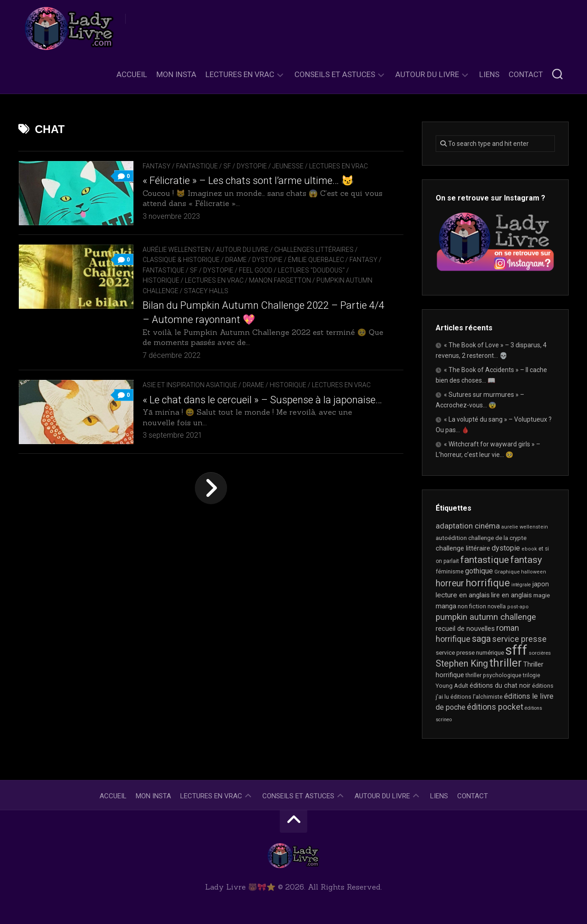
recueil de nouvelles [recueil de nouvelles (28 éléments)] (465, 629)
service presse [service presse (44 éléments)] (519, 639)
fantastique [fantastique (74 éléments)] (485, 559)
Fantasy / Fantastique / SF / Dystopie (205, 166)
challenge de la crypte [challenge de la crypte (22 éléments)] (497, 538)
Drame (236, 260)
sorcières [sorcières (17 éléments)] (540, 653)
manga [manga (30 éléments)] (446, 606)
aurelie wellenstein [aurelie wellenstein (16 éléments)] (525, 527)
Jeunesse (288, 166)
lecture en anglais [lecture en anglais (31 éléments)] (463, 595)
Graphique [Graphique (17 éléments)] (507, 572)
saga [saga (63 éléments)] (481, 639)
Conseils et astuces (335, 74)
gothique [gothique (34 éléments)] (479, 571)
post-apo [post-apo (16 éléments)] (518, 607)
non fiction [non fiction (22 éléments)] (472, 606)
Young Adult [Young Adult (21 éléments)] (452, 686)
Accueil (132, 74)
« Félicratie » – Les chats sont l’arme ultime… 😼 (248, 181)
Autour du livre (427, 74)
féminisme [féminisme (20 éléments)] (450, 571)
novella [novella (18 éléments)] (497, 607)
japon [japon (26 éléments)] (541, 584)
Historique (161, 280)
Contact (526, 74)
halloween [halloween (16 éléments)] (534, 572)
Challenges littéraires (314, 250)
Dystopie (267, 260)
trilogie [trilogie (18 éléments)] (532, 675)
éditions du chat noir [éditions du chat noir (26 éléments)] (500, 685)
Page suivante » (211, 488)
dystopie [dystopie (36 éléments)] (506, 548)
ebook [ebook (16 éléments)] (529, 549)
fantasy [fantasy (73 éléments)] (526, 560)
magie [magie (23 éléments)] (542, 595)
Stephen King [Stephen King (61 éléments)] (462, 664)
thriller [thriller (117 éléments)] (506, 663)
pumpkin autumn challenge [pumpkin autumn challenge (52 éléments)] (486, 617)
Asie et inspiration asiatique (190, 385)
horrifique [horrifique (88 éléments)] (488, 583)
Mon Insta (176, 74)
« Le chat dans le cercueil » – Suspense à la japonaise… (262, 400)
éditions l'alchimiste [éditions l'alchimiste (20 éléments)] (476, 697)
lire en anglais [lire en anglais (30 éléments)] (512, 595)
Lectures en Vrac (240, 74)
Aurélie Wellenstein (177, 250)
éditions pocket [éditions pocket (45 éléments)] (495, 707)
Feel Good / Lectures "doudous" (292, 270)
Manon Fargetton (280, 280)
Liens (489, 74)
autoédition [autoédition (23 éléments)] (451, 538)
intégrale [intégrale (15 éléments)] (521, 585)
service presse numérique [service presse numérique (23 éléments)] (470, 653)
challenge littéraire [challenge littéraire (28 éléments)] (463, 548)
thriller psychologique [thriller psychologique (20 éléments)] (493, 675)
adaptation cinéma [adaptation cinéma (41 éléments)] (468, 526)
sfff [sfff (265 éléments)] (516, 650)
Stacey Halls (206, 291)
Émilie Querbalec (316, 260)
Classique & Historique (181, 260)
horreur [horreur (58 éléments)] (450, 583)
